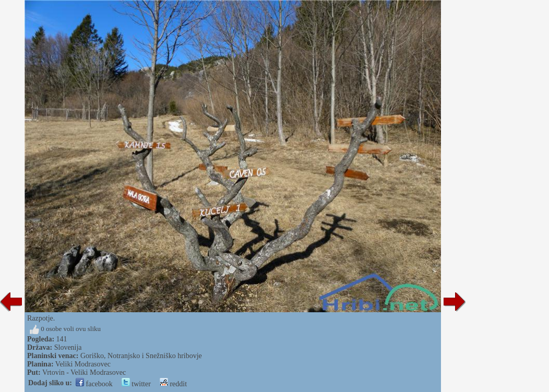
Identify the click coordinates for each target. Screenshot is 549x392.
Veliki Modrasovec (83, 364)
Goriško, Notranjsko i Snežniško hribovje (141, 356)
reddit (173, 384)
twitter (136, 384)
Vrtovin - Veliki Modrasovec (84, 372)
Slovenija (68, 347)
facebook (94, 384)
